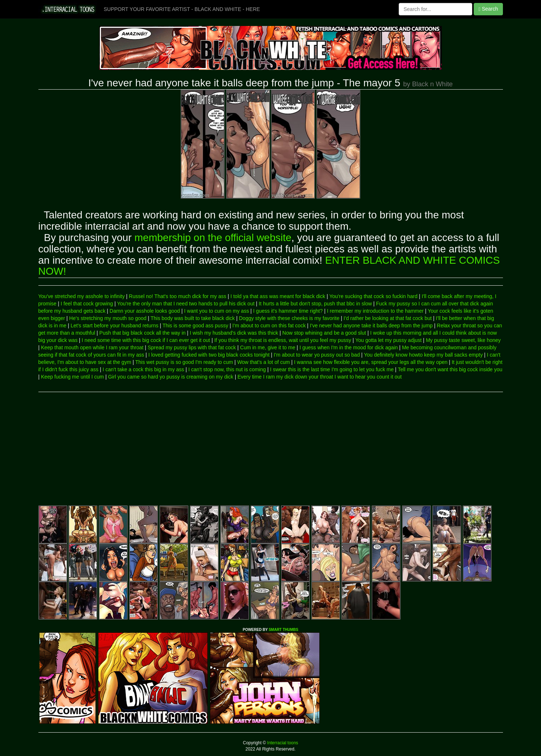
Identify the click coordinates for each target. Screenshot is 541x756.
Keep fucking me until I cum (72, 377)
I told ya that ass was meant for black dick (278, 296)
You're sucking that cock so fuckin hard (373, 296)
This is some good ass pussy (195, 326)
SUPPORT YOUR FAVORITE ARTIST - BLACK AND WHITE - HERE (182, 9)
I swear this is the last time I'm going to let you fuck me (332, 369)
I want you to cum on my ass (216, 311)
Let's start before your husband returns (114, 326)
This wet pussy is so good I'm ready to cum (184, 362)
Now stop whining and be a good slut (324, 333)
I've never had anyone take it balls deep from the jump (371, 326)
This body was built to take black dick (192, 318)
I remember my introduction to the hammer (375, 311)
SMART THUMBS (283, 630)
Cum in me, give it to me (268, 347)
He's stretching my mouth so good (108, 318)
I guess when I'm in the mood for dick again (349, 347)
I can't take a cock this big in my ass (143, 369)
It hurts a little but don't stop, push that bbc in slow (315, 304)
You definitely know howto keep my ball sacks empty (423, 355)
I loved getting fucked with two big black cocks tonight (209, 355)
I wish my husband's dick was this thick (234, 333)
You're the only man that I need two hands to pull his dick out (186, 304)
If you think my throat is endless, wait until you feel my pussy (283, 340)
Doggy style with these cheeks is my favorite (289, 318)
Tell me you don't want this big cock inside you (450, 369)
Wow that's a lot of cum (263, 362)
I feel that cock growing (87, 304)
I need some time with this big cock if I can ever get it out (146, 340)
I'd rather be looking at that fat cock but (388, 318)
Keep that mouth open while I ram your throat (92, 347)
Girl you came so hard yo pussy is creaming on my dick (170, 377)
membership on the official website (213, 238)
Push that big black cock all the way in (143, 333)
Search (488, 9)
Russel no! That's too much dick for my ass (177, 296)
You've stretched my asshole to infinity (82, 296)
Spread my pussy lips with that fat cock (192, 347)
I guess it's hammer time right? (288, 311)
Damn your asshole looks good (145, 311)
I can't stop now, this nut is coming (227, 369)
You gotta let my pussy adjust (388, 340)
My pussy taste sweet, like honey (463, 340)
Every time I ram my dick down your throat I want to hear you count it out (320, 377)
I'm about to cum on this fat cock (269, 326)
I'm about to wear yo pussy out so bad (317, 355)
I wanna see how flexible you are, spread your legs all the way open (371, 362)
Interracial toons (282, 743)
